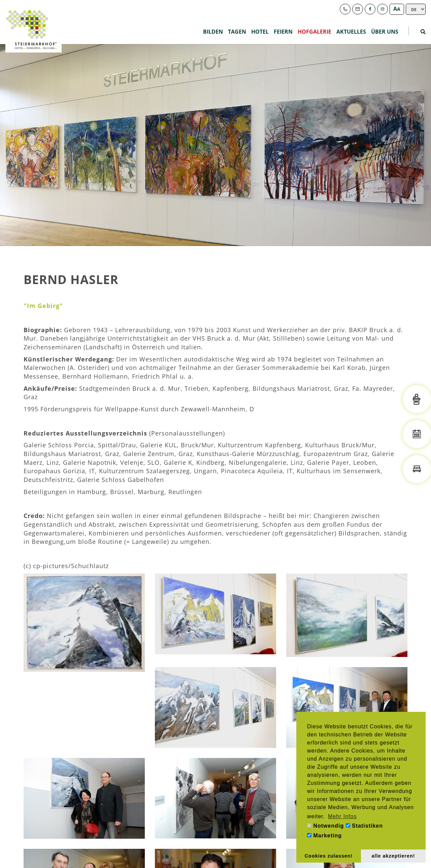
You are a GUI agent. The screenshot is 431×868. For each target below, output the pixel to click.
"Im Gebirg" (43, 306)
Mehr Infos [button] (342, 816)
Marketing (324, 836)
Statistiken (364, 826)
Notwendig (325, 826)
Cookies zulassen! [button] (329, 856)
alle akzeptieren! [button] (393, 856)
